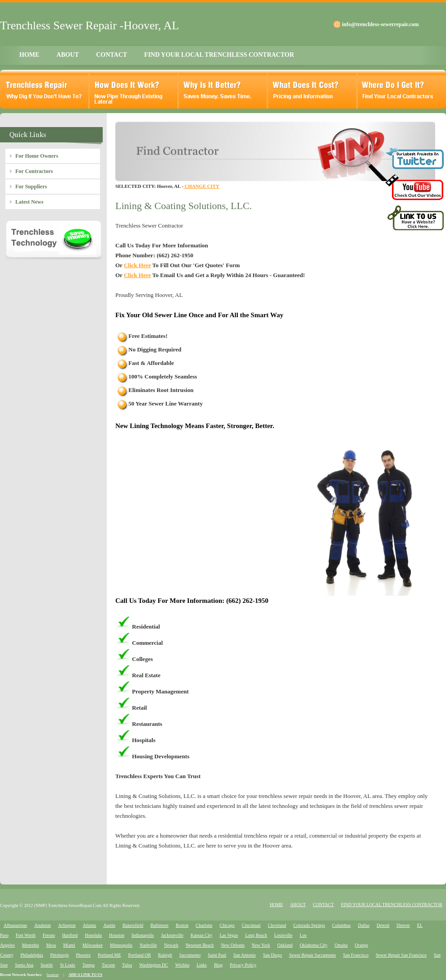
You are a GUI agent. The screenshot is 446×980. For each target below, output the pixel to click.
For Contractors (34, 171)
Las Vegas (229, 935)
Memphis (31, 945)
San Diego (273, 955)
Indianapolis (143, 935)
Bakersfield (133, 925)
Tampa (89, 965)
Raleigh (165, 955)
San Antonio (245, 955)
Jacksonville (172, 935)
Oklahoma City (313, 945)
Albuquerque (15, 925)
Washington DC (154, 965)
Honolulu (93, 935)
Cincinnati (251, 925)
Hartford (70, 935)
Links (202, 965)
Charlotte (204, 925)
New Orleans (232, 945)
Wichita (182, 965)
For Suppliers (31, 187)
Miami (69, 945)
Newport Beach (200, 945)
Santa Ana (24, 965)
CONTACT (111, 55)
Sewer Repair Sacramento (313, 955)
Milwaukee (93, 945)
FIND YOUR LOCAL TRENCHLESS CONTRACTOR (219, 55)
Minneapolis (121, 945)
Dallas (364, 925)
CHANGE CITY (201, 186)
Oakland (285, 945)
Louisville (284, 935)
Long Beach (256, 935)
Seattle (47, 965)
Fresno (49, 935)
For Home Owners (37, 156)
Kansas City (202, 935)
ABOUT (68, 55)
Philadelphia (32, 955)
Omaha (341, 945)
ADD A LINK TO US (85, 975)
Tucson (108, 965)
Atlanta (89, 925)
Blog (218, 965)
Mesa (51, 945)
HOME (29, 55)
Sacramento (190, 955)
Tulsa (127, 965)
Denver (403, 925)
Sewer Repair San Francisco (401, 955)
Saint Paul (217, 955)
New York (261, 945)
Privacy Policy (243, 965)
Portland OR (140, 955)
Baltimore (159, 925)
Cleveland (277, 925)
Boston (182, 925)
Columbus (341, 925)
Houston (117, 935)
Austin (109, 925)
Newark (171, 945)
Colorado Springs (309, 925)
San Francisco (356, 955)
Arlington (67, 925)
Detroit (383, 925)
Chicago (227, 925)
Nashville (148, 945)
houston (53, 975)
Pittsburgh (59, 955)
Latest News (29, 202)
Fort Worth (26, 935)
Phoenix (83, 955)
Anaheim (43, 925)
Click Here (137, 265)
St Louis (68, 965)
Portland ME (109, 955)
